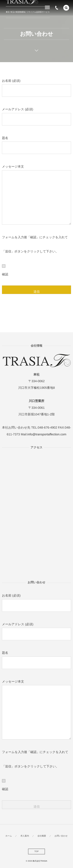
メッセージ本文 (36, 195)
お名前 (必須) (36, 88)
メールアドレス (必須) (36, 117)
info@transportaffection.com (47, 434)
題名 (36, 145)
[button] (66, 8)
